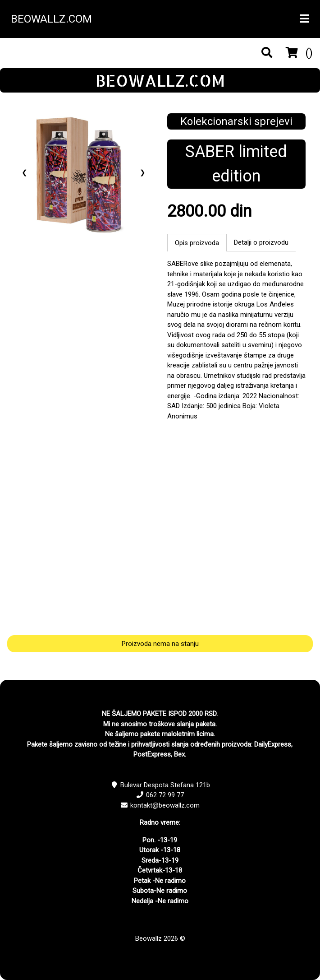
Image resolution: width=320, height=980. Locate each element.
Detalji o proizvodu (261, 242)
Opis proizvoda (197, 243)
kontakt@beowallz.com (165, 805)
